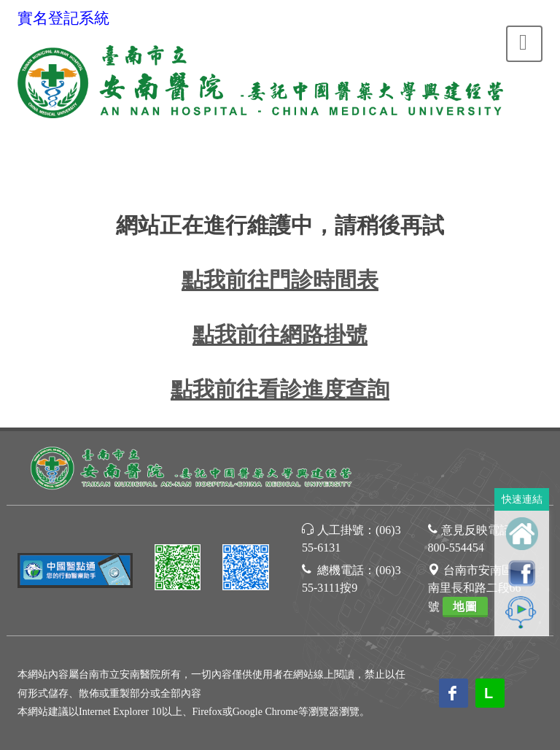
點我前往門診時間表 (280, 280)
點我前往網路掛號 (280, 335)
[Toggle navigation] (524, 44)
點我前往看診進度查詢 (280, 389)
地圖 (465, 607)
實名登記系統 (63, 18)
